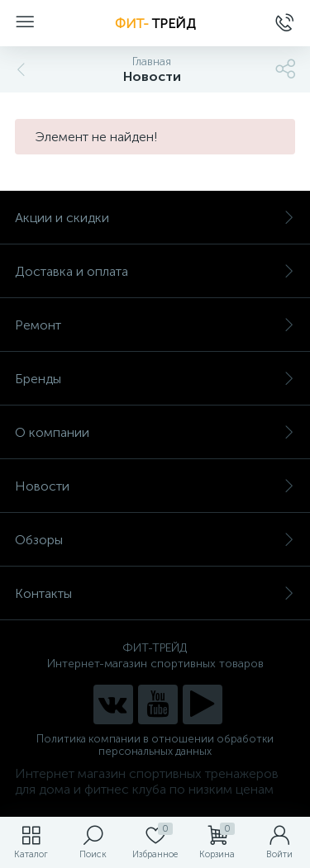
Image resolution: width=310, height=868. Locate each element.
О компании (155, 432)
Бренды (155, 379)
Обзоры (155, 540)
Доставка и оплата (155, 271)
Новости (155, 486)
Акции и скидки (155, 218)
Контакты (155, 593)
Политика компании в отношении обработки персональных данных (155, 745)
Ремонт (155, 325)
